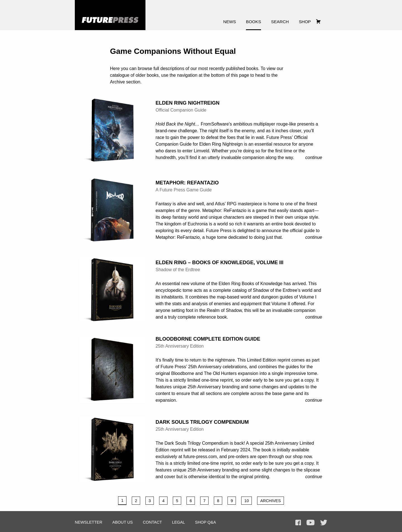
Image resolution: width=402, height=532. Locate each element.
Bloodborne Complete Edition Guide (208, 339)
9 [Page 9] (232, 501)
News (230, 22)
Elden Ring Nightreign (187, 103)
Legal (178, 522)
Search (280, 22)
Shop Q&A (206, 522)
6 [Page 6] (191, 501)
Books (253, 22)
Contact (152, 522)
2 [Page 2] (136, 501)
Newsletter (88, 522)
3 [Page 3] (150, 501)
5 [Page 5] (177, 501)
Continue (314, 157)
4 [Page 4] (163, 501)
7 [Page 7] (204, 501)
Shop (305, 22)
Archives (271, 501)
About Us (122, 522)
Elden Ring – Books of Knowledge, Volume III (219, 263)
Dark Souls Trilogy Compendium (202, 422)
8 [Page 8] (218, 501)
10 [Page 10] (247, 501)
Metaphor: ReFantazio (187, 183)
